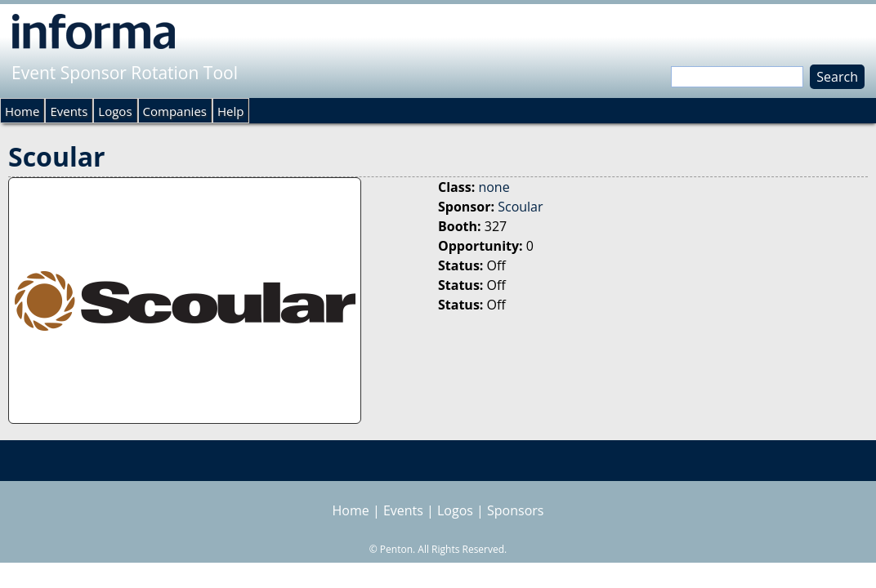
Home (22, 111)
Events (69, 111)
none (494, 187)
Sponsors (515, 510)
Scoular (520, 207)
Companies (175, 111)
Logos (115, 111)
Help (230, 111)
